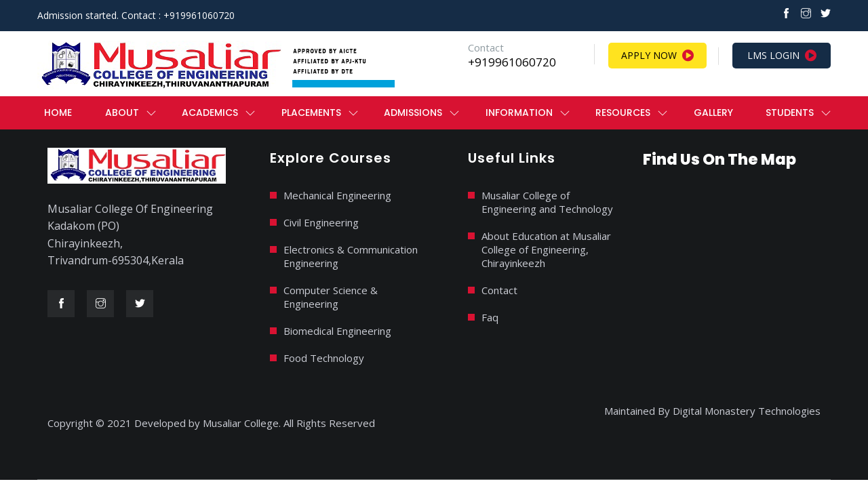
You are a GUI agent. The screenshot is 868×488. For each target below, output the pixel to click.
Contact (499, 290)
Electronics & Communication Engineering (351, 256)
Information (519, 113)
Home (58, 113)
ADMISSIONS (413, 113)
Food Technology (324, 358)
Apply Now (657, 56)
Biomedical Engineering (337, 331)
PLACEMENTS (311, 113)
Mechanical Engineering (337, 195)
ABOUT (122, 113)
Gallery (713, 113)
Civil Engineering (321, 222)
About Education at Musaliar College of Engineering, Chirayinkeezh (546, 249)
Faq (490, 317)
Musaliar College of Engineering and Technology (547, 202)
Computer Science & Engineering (331, 297)
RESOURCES (623, 113)
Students (790, 113)
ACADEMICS (210, 113)
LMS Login (782, 56)
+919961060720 (512, 62)
